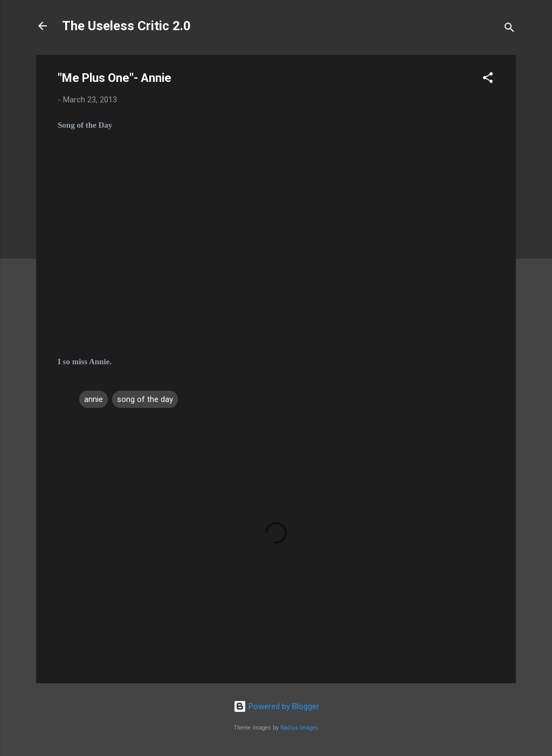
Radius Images (299, 728)
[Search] (509, 29)
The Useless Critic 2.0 (126, 26)
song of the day (145, 399)
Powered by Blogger (276, 706)
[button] (488, 79)
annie (94, 399)
